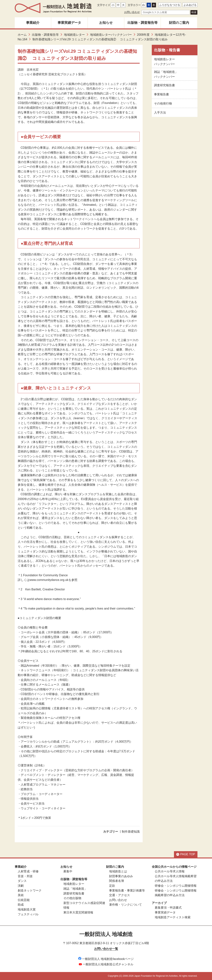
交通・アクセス (120, 895)
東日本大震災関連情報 (78, 912)
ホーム (22, 35)
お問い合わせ (132, 12)
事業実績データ (69, 23)
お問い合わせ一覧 (106, 949)
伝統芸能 (24, 900)
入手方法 (160, 113)
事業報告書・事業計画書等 (127, 890)
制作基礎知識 (131, 832)
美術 (21, 895)
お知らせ (106, 23)
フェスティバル (28, 914)
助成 (21, 905)
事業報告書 (161, 94)
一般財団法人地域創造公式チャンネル (106, 964)
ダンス (22, 881)
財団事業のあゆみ (121, 876)
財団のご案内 (179, 23)
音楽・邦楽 (25, 876)
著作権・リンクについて (125, 905)
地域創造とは (118, 871)
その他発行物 (163, 103)
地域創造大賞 (27, 909)
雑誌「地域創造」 (75, 889)
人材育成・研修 (28, 871)
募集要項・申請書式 (168, 908)
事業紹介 (33, 23)
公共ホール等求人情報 (170, 871)
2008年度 (143, 35)
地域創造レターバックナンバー (111, 35)
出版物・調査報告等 (142, 23)
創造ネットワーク (30, 890)
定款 (112, 886)
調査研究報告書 (164, 85)
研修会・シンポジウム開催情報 (176, 886)
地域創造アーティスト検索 (173, 917)
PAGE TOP (186, 854)
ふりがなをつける (170, 5)
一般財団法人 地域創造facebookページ (106, 959)
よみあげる (190, 5)
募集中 (68, 871)
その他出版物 (72, 898)
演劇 (21, 886)
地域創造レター (74, 35)
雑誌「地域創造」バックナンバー (166, 74)
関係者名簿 (117, 881)
